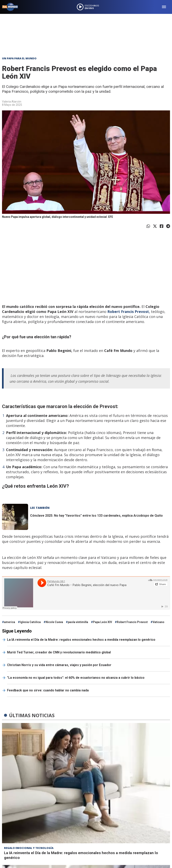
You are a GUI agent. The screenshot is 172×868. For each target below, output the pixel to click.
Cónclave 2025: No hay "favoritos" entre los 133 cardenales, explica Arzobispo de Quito (96, 516)
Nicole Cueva (54, 622)
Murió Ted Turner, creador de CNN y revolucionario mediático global (59, 652)
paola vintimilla (78, 622)
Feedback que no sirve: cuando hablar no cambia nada (48, 690)
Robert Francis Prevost (132, 622)
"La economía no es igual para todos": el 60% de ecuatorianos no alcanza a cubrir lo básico (76, 678)
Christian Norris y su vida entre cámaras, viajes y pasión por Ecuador (59, 665)
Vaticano (158, 622)
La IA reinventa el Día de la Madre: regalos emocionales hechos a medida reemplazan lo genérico (81, 640)
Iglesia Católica (30, 622)
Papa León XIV (102, 622)
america (10, 622)
